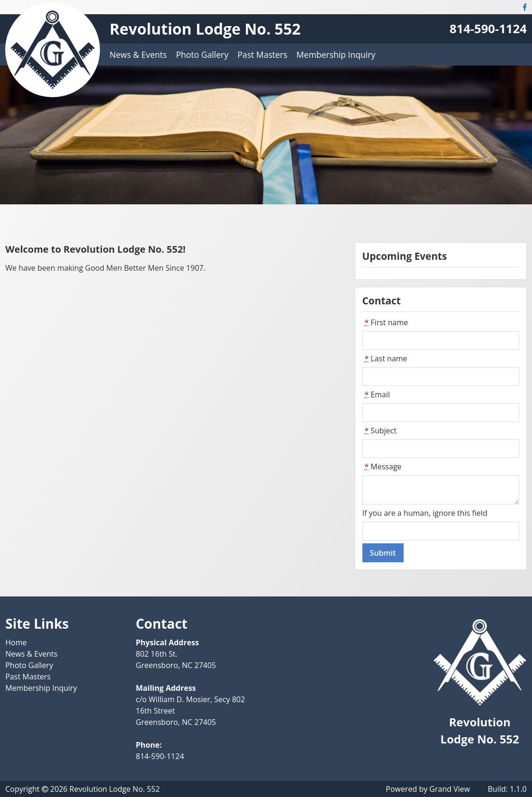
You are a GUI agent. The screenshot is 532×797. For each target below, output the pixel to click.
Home (16, 642)
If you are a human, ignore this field (425, 513)
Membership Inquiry (336, 55)
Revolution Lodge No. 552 (205, 29)
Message (382, 467)
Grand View (450, 789)
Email (376, 394)
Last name (385, 358)
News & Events (138, 55)
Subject (380, 431)
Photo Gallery (202, 55)
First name (385, 322)
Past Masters (262, 55)
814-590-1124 (488, 29)
